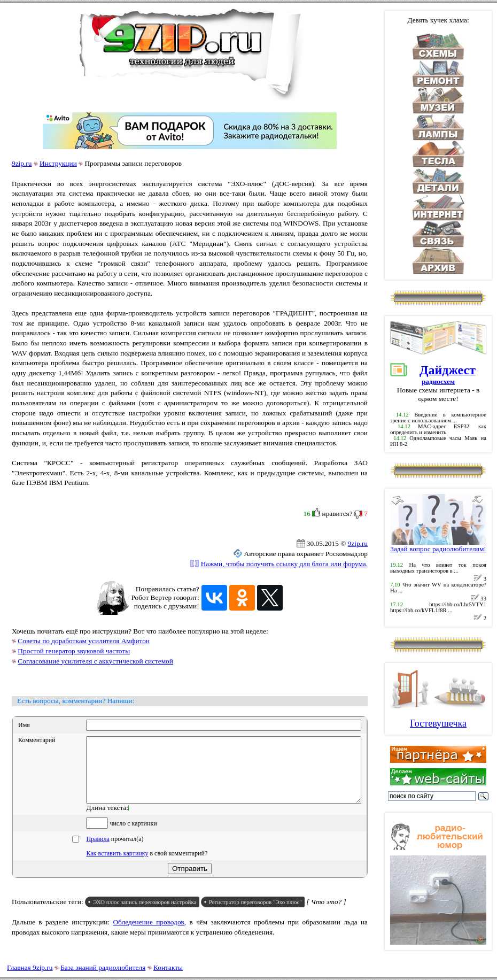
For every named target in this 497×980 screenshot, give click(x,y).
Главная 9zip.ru (30, 967)
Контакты (168, 967)
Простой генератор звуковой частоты (74, 651)
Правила (98, 852)
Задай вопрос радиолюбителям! (438, 546)
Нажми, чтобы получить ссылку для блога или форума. (284, 564)
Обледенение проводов (148, 935)
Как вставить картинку (117, 866)
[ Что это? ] (326, 915)
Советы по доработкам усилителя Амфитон (84, 641)
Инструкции (58, 163)
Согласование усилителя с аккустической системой (95, 661)
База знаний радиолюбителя (103, 967)
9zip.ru (22, 163)
